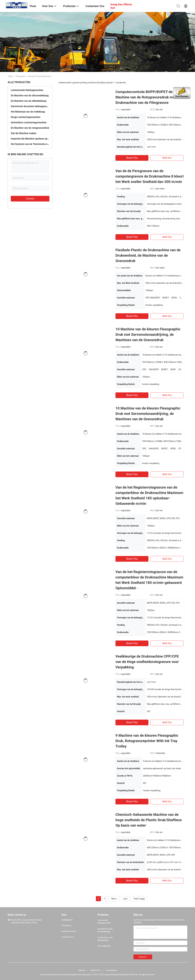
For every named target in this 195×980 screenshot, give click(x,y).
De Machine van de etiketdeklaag (29, 101)
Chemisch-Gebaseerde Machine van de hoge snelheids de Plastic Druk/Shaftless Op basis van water (149, 820)
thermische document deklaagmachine (30, 106)
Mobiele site (95, 970)
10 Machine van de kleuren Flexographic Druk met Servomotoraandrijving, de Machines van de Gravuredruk (148, 335)
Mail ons (167, 158)
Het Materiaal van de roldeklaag (28, 112)
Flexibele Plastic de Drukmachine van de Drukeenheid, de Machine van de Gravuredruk (148, 255)
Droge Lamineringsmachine (26, 117)
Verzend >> (143, 957)
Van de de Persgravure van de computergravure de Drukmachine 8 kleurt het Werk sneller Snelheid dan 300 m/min (150, 176)
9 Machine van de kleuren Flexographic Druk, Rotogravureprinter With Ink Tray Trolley (147, 741)
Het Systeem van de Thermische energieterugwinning (30, 144)
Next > (114, 899)
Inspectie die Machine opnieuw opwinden (30, 139)
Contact (30, 199)
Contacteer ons (68, 937)
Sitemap (82, 970)
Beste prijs (132, 158)
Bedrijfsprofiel (67, 920)
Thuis (10, 76)
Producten (21, 76)
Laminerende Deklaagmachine (27, 90)
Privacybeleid (111, 970)
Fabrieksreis (66, 926)
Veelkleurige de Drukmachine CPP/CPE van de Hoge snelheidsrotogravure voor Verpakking (147, 662)
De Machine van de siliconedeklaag (30, 96)
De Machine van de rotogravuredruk (30, 128)
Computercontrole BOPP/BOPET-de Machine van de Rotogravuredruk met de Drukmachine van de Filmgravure (148, 97)
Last (125, 899)
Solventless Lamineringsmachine (29, 122)
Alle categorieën (104, 946)
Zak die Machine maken (24, 133)
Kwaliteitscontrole (69, 931)
